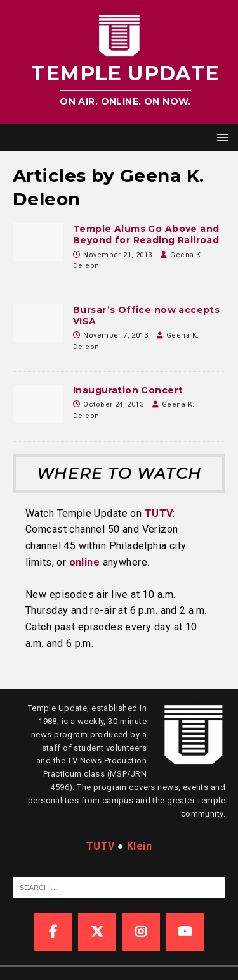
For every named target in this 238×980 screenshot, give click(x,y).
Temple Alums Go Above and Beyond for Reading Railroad (146, 234)
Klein (139, 846)
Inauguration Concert (128, 390)
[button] (221, 137)
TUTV (159, 513)
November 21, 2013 (117, 255)
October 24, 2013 (113, 404)
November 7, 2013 (116, 335)
